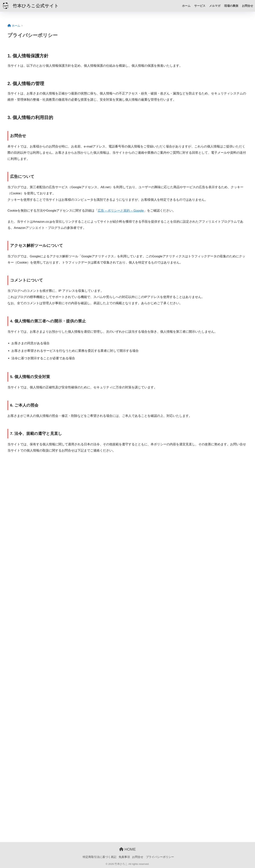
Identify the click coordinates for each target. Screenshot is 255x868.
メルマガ (215, 6)
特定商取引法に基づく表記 (100, 857)
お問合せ (248, 6)
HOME (127, 849)
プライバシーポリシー (160, 857)
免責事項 (124, 857)
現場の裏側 (231, 6)
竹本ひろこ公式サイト (30, 6)
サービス (200, 6)
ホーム (186, 6)
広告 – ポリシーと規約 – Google (121, 211)
